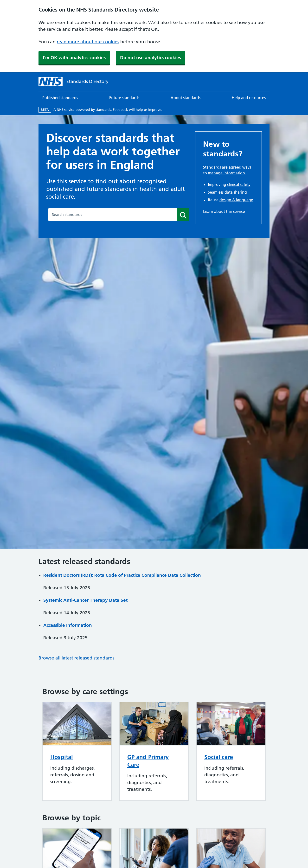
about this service (230, 211)
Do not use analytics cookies (151, 58)
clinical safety (239, 184)
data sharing (236, 192)
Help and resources (249, 98)
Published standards (60, 98)
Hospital (62, 757)
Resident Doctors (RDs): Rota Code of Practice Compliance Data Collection (122, 575)
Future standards (124, 98)
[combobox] (112, 215)
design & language (236, 200)
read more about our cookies (88, 42)
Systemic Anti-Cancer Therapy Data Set (85, 600)
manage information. (227, 173)
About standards (186, 98)
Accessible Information (68, 625)
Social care (219, 757)
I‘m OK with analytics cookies (74, 58)
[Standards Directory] (74, 82)
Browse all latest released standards (76, 658)
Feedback (120, 110)
